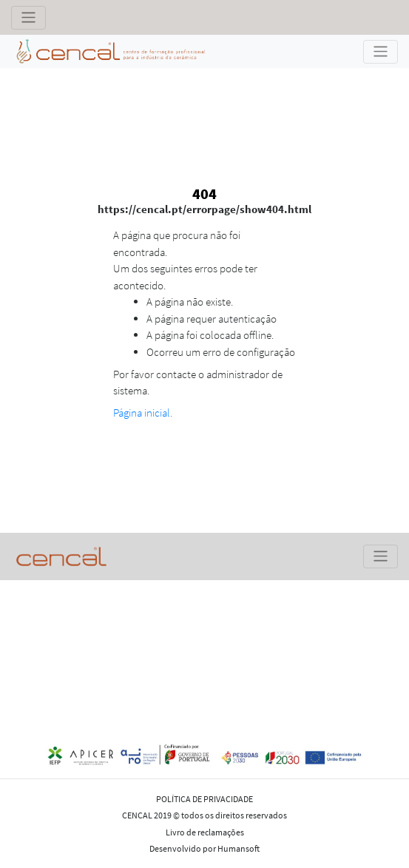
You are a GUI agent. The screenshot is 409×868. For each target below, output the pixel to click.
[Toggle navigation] (28, 18)
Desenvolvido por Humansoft (204, 848)
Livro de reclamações (205, 832)
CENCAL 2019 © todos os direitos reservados (204, 815)
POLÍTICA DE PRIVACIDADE (204, 799)
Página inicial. (143, 413)
